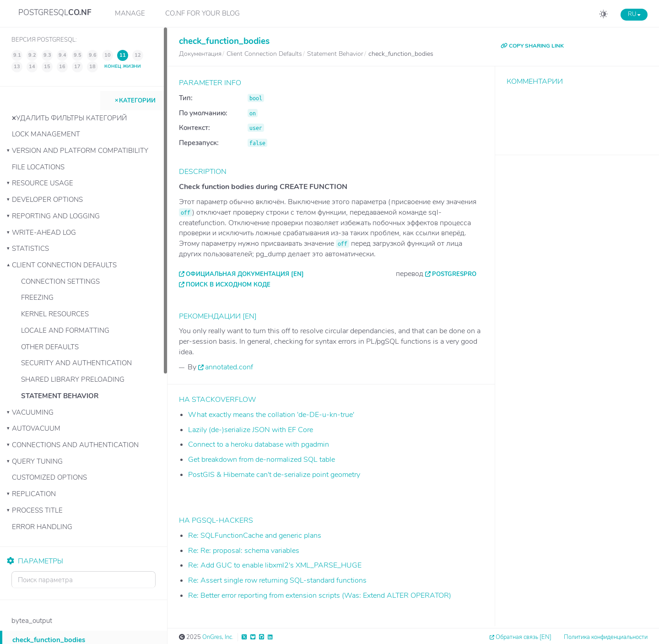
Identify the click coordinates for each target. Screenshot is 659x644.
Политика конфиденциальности (606, 637)
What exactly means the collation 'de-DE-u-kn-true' (271, 415)
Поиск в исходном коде (228, 285)
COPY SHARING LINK (532, 46)
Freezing (37, 298)
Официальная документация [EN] (245, 274)
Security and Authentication (76, 363)
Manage (130, 13)
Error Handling (42, 527)
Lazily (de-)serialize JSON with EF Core (251, 430)
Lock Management (46, 134)
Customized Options (49, 477)
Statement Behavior (60, 396)
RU (634, 14)
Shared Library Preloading (73, 379)
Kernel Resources (55, 314)
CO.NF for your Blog (203, 13)
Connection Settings (60, 281)
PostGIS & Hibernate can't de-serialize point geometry (274, 475)
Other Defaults (50, 347)
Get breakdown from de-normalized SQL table (262, 460)
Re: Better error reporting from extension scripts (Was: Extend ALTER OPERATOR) (320, 595)
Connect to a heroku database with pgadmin (259, 444)
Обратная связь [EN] (524, 637)
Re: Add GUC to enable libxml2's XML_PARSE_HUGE (275, 565)
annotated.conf (229, 367)
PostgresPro (454, 274)
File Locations (38, 167)
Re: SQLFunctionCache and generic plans (255, 536)
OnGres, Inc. (218, 637)
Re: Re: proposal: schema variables (244, 551)
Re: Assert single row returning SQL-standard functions (277, 580)
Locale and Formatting (65, 330)
